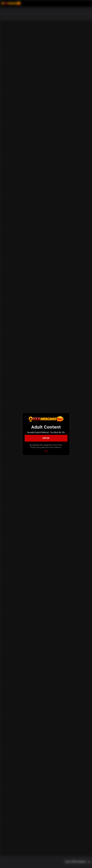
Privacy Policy (36, 447)
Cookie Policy (57, 445)
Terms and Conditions (53, 447)
